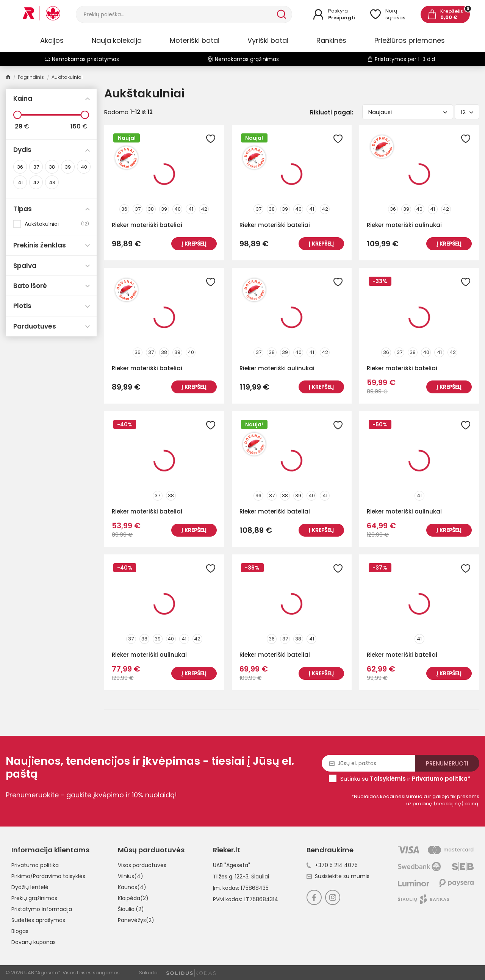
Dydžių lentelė (30, 887)
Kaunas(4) (132, 887)
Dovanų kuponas (34, 942)
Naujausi (408, 112)
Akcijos (52, 40)
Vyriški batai (268, 40)
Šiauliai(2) (131, 909)
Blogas (20, 931)
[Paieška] (176, 14)
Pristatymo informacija (42, 909)
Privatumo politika (35, 865)
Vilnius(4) (131, 876)
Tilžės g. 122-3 (231, 877)
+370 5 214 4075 (332, 865)
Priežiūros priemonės (410, 40)
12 (467, 112)
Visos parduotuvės (142, 865)
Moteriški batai (195, 40)
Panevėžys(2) (136, 920)
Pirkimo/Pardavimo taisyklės (48, 876)
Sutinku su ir (405, 779)
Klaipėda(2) (133, 898)
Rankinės (331, 40)
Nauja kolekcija (117, 40)
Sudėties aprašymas (38, 920)
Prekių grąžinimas (34, 898)
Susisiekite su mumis (338, 876)
